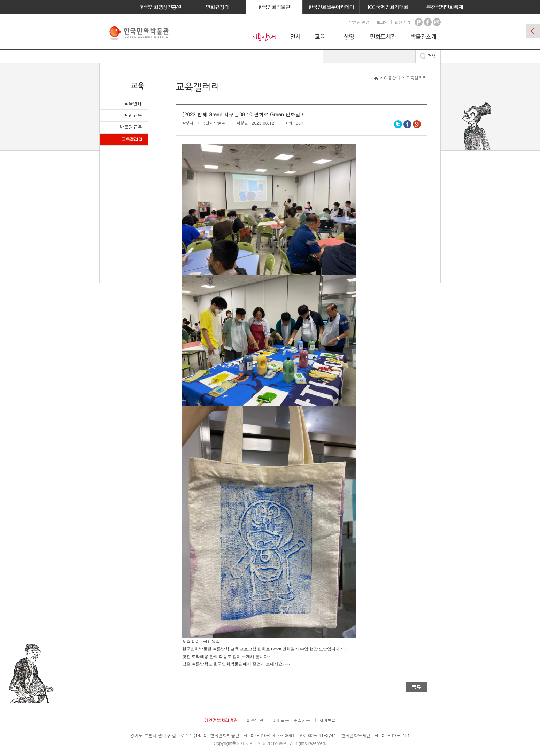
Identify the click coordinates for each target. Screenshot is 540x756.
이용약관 (255, 720)
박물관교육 (131, 127)
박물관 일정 (359, 22)
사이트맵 (327, 720)
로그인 (382, 22)
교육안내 (133, 103)
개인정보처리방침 (221, 720)
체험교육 (133, 115)
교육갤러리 (132, 139)
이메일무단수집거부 (291, 720)
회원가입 (402, 22)
